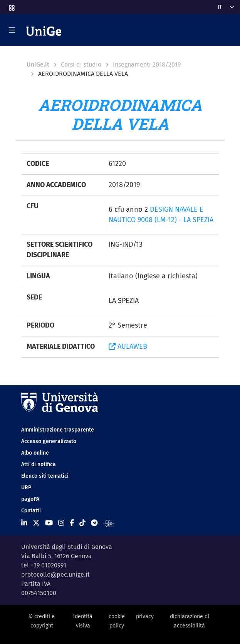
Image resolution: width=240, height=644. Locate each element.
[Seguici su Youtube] (49, 523)
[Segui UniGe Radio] (108, 523)
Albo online (35, 453)
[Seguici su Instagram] (61, 523)
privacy (145, 616)
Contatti (31, 511)
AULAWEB (128, 346)
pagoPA (30, 499)
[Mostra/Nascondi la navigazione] (12, 30)
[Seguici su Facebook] (72, 523)
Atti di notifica (39, 464)
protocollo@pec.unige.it (55, 575)
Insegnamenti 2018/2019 (147, 64)
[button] (11, 6)
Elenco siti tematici (45, 476)
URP (26, 488)
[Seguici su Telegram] (94, 523)
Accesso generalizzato (49, 441)
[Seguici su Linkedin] (24, 523)
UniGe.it (38, 64)
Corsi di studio (81, 64)
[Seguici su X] (36, 523)
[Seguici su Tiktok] (82, 523)
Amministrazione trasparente (58, 430)
